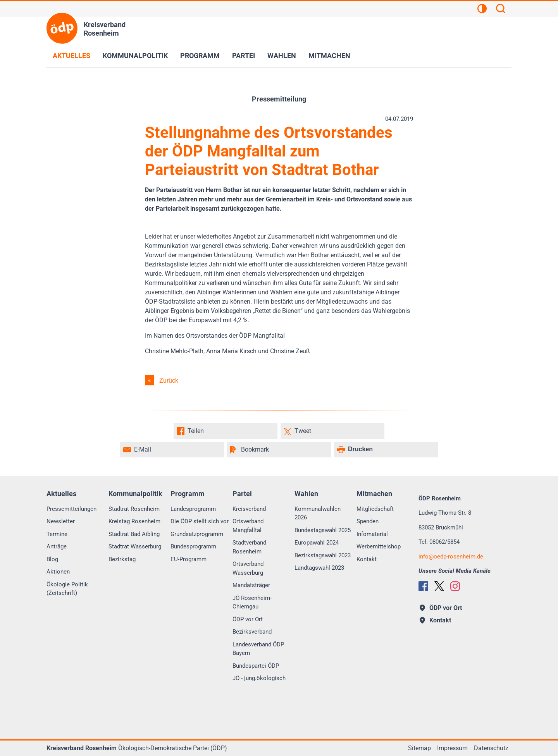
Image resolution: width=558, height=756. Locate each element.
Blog (52, 559)
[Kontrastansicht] (482, 10)
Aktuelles (71, 56)
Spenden (368, 521)
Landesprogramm (193, 509)
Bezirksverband (252, 632)
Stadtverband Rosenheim (249, 547)
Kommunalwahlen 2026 (318, 513)
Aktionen (58, 572)
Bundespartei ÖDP (256, 666)
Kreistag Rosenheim (134, 521)
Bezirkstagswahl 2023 (323, 555)
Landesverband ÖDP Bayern (258, 649)
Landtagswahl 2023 (319, 568)
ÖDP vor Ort (248, 619)
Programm (200, 56)
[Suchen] (501, 10)
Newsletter (61, 521)
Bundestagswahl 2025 (323, 530)
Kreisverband (249, 509)
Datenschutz (491, 748)
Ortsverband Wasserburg (248, 568)
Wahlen (282, 56)
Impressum (452, 748)
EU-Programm (189, 559)
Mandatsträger (251, 585)
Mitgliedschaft (375, 509)
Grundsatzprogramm (197, 534)
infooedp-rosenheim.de (451, 557)
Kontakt (367, 559)
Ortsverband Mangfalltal (248, 526)
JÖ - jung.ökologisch (259, 678)
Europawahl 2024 (317, 543)
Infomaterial (372, 534)
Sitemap (419, 748)
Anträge (57, 546)
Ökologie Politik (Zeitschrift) (67, 589)
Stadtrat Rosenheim (134, 509)
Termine (57, 534)
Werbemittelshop (379, 546)
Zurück (169, 381)
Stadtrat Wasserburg (135, 546)
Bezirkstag (122, 559)
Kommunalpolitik (135, 56)
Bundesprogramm (193, 546)
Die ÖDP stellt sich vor (200, 521)
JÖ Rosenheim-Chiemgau (252, 602)
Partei (244, 56)
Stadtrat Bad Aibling (134, 534)
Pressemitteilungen (71, 509)
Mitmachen (329, 56)
